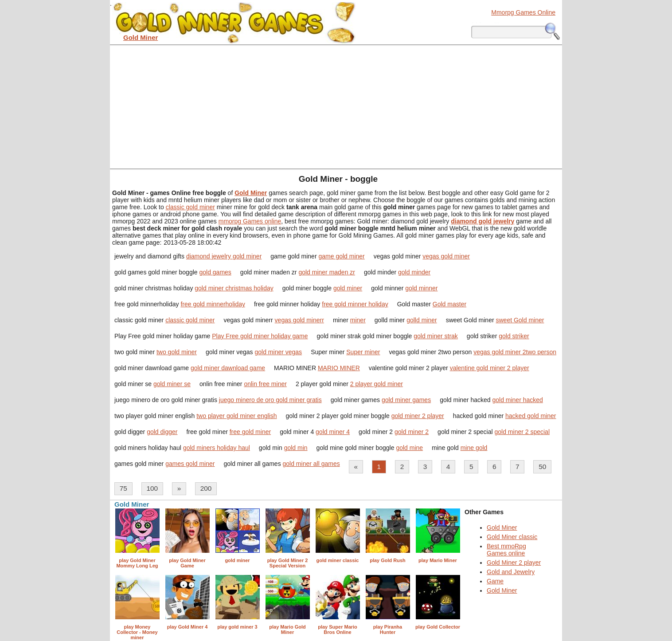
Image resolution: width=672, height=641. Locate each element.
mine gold (474, 448)
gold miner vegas (279, 352)
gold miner (348, 288)
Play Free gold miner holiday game (260, 336)
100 (152, 488)
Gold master (449, 304)
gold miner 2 (412, 432)
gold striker (514, 336)
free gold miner (250, 432)
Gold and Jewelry (511, 572)
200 (206, 488)
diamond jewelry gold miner (224, 256)
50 (542, 467)
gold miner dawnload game (228, 368)
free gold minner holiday (355, 304)
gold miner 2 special (522, 432)
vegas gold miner (446, 256)
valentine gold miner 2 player (490, 368)
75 (123, 488)
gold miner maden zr (327, 272)
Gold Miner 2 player (514, 563)
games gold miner (190, 464)
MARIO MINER (339, 368)
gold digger (162, 432)
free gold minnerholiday (213, 304)
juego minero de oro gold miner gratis (270, 400)
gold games (215, 272)
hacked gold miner (531, 416)
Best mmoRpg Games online (506, 550)
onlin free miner (265, 384)
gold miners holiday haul (217, 448)
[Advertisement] (336, 106)
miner (358, 320)
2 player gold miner (377, 384)
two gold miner (177, 352)
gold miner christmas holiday (234, 288)
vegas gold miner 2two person (515, 352)
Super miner (363, 352)
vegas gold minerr (299, 320)
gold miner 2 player (418, 416)
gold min (296, 448)
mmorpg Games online (250, 221)
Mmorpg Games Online (523, 12)
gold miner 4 (333, 432)
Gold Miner (502, 528)
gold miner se (172, 384)
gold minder (414, 272)
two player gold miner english (236, 416)
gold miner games (406, 400)
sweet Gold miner (520, 320)
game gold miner (341, 256)
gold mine (409, 448)
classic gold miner (190, 207)
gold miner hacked (517, 400)
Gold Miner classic (512, 537)
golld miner (422, 320)
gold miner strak (436, 336)
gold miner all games (311, 464)
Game (495, 581)
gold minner (421, 288)
